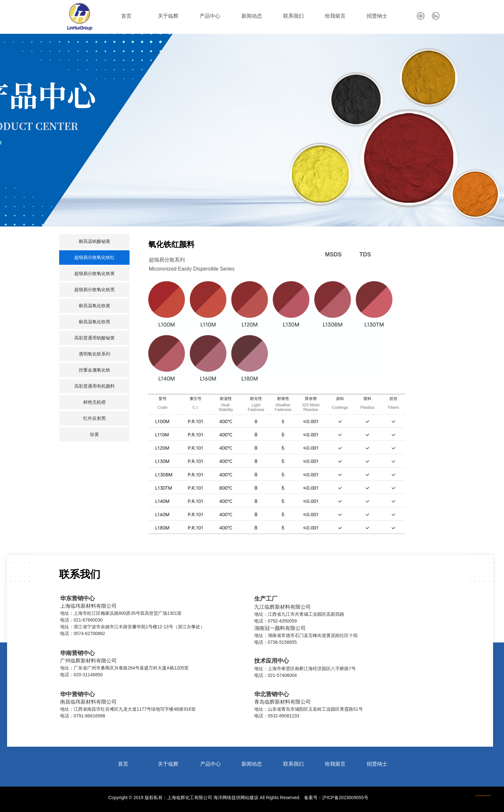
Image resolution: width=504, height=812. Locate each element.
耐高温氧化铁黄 (94, 306)
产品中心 (210, 16)
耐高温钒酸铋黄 (94, 241)
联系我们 (293, 16)
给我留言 (335, 16)
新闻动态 (252, 16)
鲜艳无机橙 (94, 402)
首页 (126, 16)
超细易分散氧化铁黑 (94, 290)
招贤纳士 (377, 16)
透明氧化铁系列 (94, 354)
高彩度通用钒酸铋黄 (94, 338)
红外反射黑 (94, 418)
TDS (365, 254)
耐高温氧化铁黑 (94, 322)
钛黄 (94, 434)
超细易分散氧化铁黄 (94, 274)
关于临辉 (168, 16)
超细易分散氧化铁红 (94, 258)
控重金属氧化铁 (94, 370)
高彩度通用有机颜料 (94, 386)
